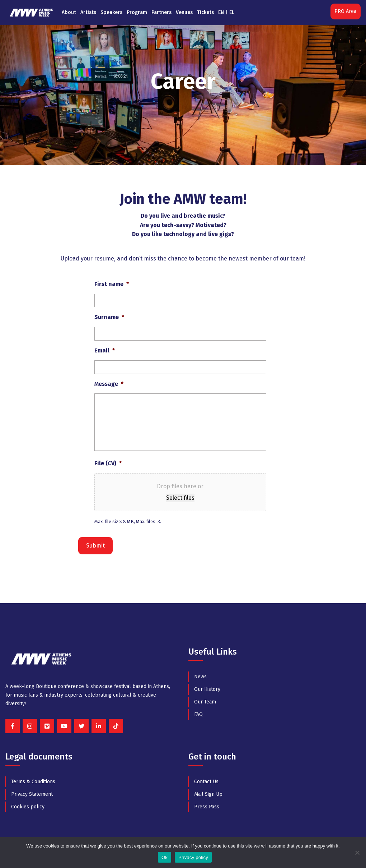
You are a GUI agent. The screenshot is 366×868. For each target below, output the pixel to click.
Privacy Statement (32, 794)
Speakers (111, 12)
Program (137, 12)
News (200, 677)
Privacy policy (193, 857)
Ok (165, 857)
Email (105, 350)
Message (109, 384)
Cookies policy (28, 807)
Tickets (205, 12)
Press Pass (207, 807)
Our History (207, 689)
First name (112, 284)
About (69, 12)
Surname (109, 317)
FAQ (198, 714)
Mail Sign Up (208, 794)
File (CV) (108, 463)
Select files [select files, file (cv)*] (180, 498)
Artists (88, 12)
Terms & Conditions (33, 782)
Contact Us (206, 782)
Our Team (205, 702)
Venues (184, 12)
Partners (161, 12)
